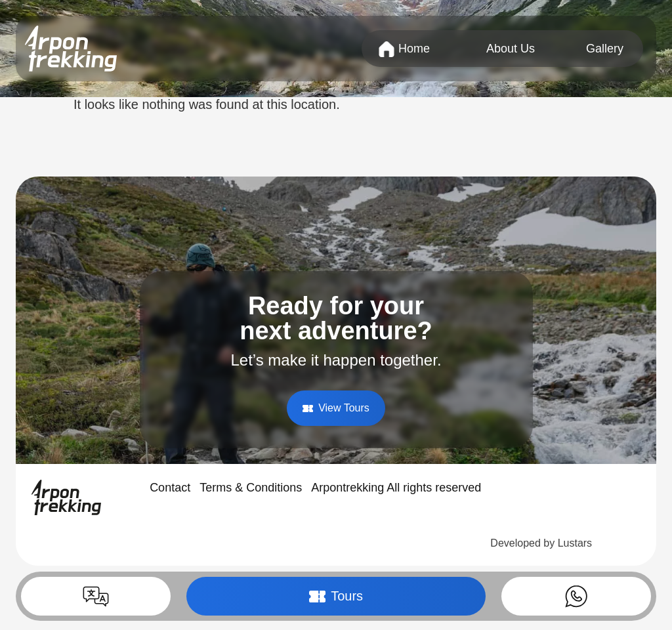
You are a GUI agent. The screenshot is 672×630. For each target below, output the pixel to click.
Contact (170, 488)
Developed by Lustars (541, 543)
